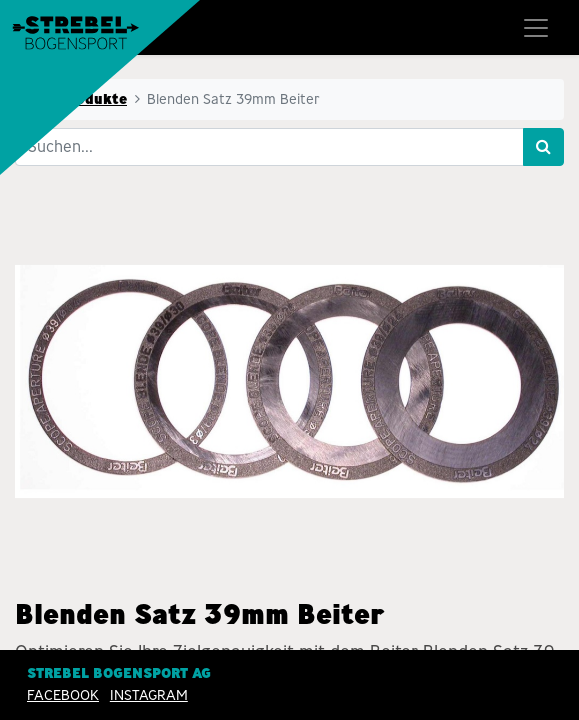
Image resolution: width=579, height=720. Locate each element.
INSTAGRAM (149, 695)
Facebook (63, 695)
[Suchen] (543, 147)
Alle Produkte (77, 99)
